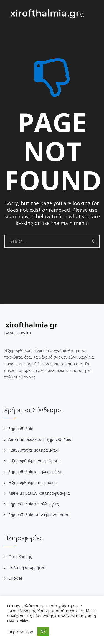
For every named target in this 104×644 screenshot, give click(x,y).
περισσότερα (21, 632)
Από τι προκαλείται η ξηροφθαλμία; (40, 439)
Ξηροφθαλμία (21, 429)
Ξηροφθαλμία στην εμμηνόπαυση (39, 515)
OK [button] (43, 631)
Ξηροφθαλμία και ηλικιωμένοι (35, 472)
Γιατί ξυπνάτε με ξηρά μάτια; (34, 450)
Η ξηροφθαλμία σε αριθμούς (34, 461)
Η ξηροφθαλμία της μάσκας (33, 482)
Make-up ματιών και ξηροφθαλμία (39, 493)
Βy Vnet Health (17, 333)
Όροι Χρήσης (20, 557)
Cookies (16, 578)
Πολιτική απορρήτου (27, 567)
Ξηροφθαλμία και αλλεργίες (33, 504)
